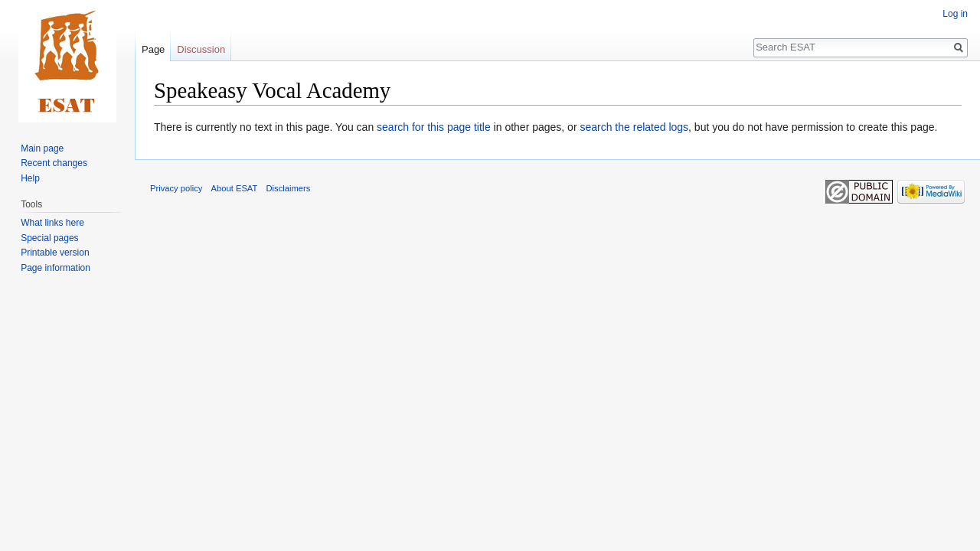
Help (30, 178)
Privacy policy (176, 188)
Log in (955, 14)
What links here (52, 223)
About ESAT (235, 188)
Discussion (201, 49)
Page (153, 49)
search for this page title (434, 127)
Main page (42, 148)
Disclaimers (289, 188)
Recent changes (54, 163)
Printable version (55, 253)
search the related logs (634, 127)
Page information (56, 268)
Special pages (49, 238)
